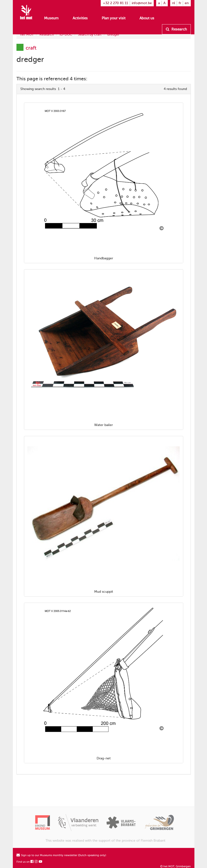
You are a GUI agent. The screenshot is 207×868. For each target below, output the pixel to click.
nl (174, 3)
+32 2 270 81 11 (115, 3)
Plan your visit (114, 18)
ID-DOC (66, 34)
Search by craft (90, 34)
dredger (113, 34)
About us (147, 18)
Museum (51, 18)
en (187, 3)
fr (180, 3)
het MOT (27, 34)
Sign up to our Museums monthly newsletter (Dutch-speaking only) (61, 855)
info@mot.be (142, 3)
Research (176, 29)
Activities (80, 18)
